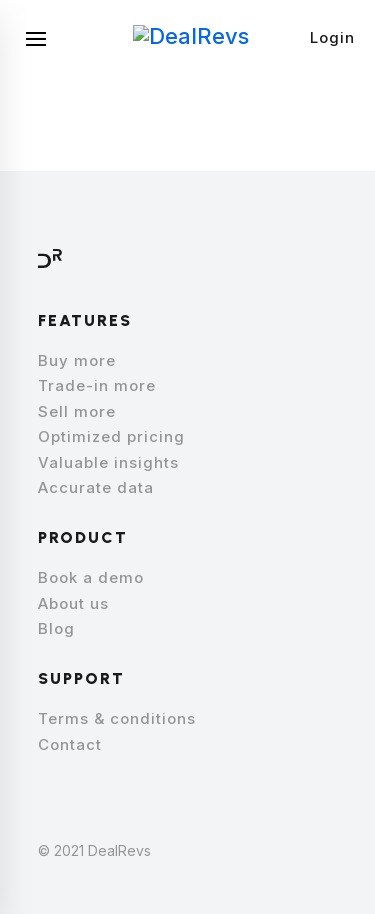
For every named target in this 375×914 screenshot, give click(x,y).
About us (73, 603)
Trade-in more (97, 385)
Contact (70, 744)
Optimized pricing (111, 436)
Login (332, 37)
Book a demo (91, 577)
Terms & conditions (117, 718)
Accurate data (96, 487)
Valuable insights (108, 462)
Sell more (77, 411)
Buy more (77, 360)
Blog (56, 628)
